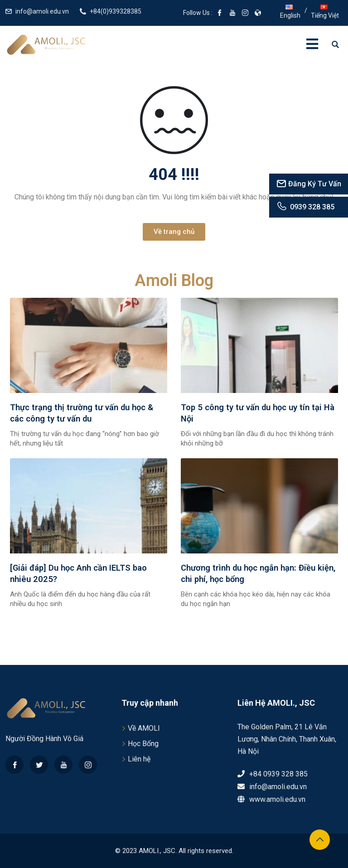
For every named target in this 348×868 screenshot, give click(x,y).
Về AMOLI (144, 728)
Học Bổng (143, 744)
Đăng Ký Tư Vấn (309, 184)
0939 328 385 (305, 207)
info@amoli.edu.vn (42, 11)
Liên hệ (139, 759)
